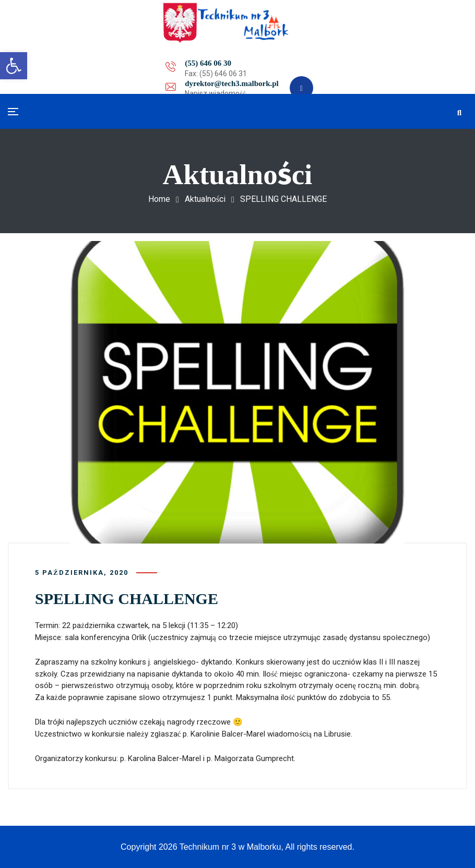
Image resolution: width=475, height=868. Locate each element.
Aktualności (205, 199)
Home (159, 199)
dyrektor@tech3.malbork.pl (217, 65)
